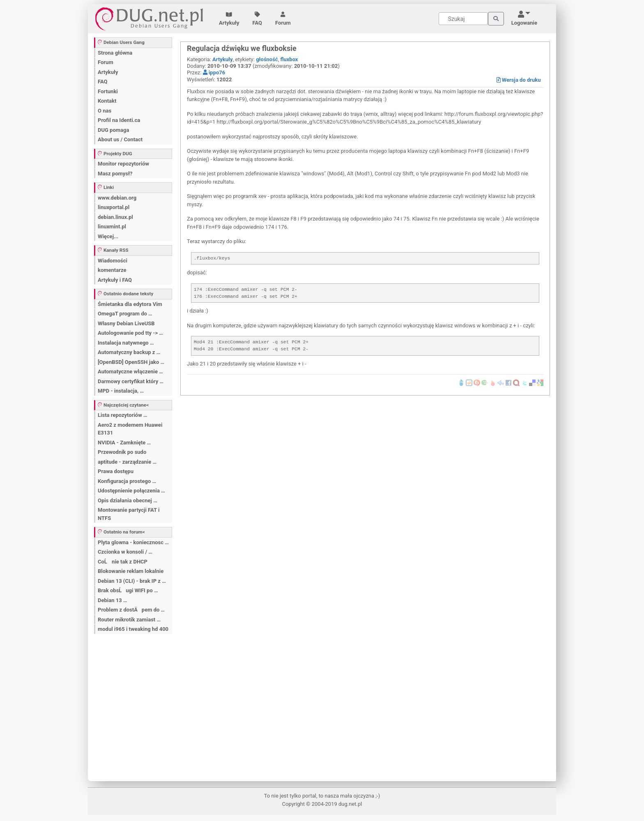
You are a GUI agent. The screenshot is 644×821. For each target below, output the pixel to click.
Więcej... (108, 236)
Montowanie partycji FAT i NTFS (129, 514)
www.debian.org (117, 198)
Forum (283, 19)
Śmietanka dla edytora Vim (130, 304)
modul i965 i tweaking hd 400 (133, 629)
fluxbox (289, 59)
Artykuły (229, 19)
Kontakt (107, 101)
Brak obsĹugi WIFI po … (128, 590)
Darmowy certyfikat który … (131, 381)
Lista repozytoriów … (123, 415)
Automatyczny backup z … (129, 352)
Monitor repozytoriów (123, 164)
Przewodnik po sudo (122, 452)
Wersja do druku (519, 80)
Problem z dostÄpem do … (131, 610)
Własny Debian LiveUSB (126, 323)
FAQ (258, 19)
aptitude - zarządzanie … (127, 462)
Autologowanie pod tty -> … (130, 333)
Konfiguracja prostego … (127, 481)
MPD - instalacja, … (121, 391)
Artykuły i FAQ (115, 280)
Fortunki (108, 91)
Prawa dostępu (116, 471)
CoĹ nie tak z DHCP (123, 562)
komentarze (112, 270)
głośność (267, 59)
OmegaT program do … (125, 314)
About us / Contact (120, 139)
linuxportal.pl (114, 207)
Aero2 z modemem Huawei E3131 (130, 429)
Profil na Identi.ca (119, 120)
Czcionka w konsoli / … (125, 552)
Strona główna (115, 53)
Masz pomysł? (115, 174)
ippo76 (214, 72)
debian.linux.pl (115, 217)
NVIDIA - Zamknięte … (124, 443)
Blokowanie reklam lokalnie (131, 571)
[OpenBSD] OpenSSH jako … (131, 362)
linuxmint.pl (112, 227)
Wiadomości (113, 261)
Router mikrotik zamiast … (129, 620)
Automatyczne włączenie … (130, 371)
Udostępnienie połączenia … (131, 491)
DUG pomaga (113, 130)
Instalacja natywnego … (126, 343)
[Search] (463, 19)
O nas (105, 111)
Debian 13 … (112, 600)
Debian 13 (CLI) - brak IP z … (132, 581)
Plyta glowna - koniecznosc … (133, 542)
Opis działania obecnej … (128, 500)
